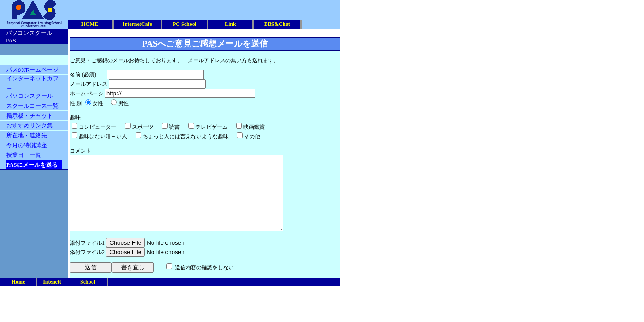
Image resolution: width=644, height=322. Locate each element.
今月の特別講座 (27, 145)
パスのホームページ (32, 70)
